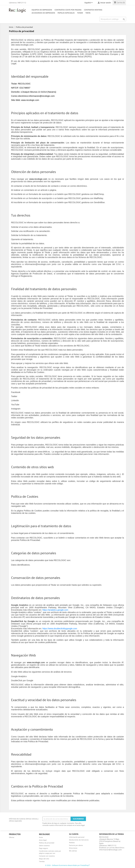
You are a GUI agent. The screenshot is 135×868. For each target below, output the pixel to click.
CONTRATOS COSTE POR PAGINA (68, 10)
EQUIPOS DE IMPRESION (42, 10)
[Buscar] (113, 19)
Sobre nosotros (44, 846)
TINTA (88, 13)
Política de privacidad (47, 843)
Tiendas (42, 861)
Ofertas (12, 837)
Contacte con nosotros (47, 856)
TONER (80, 13)
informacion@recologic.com (110, 850)
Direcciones (73, 848)
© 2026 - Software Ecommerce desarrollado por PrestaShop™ (67, 865)
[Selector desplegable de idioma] (89, 3)
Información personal (77, 837)
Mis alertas (73, 851)
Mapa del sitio (44, 859)
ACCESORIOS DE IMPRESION (43, 13)
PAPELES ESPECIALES (66, 13)
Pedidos (72, 843)
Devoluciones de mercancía (79, 840)
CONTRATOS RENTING (93, 10)
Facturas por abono (76, 845)
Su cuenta (74, 834)
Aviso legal (43, 840)
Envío (41, 837)
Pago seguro (43, 848)
